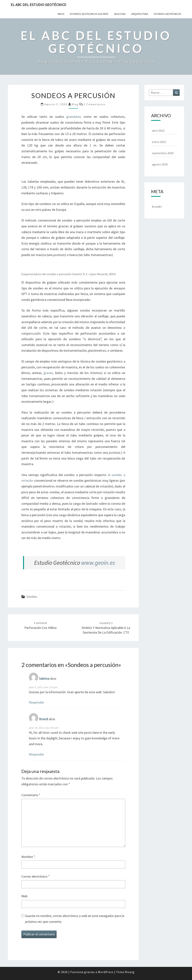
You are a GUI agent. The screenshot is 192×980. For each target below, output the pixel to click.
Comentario (31, 795)
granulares (74, 117)
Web (24, 896)
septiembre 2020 (163, 153)
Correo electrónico (36, 876)
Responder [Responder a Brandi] (36, 754)
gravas (48, 373)
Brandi (44, 719)
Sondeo (32, 597)
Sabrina (44, 678)
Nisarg (130, 972)
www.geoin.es (98, 563)
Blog (75, 104)
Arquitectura (140, 14)
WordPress (106, 972)
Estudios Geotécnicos (168, 14)
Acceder (157, 207)
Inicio (61, 14)
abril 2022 (158, 131)
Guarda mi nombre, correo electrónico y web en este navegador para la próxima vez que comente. (75, 919)
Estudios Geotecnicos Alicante (89, 14)
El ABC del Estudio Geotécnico (38, 5)
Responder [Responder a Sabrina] (36, 702)
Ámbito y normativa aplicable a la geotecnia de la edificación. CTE (106, 628)
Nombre (28, 857)
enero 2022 (159, 142)
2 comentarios (94, 104)
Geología (120, 14)
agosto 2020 (160, 164)
